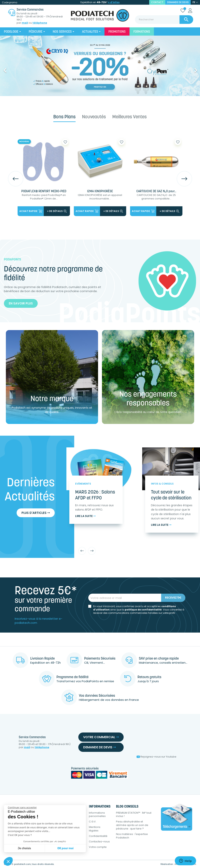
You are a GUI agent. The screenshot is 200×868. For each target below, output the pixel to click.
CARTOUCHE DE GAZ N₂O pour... (156, 191)
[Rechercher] (164, 20)
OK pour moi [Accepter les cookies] (66, 848)
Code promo (10, 2)
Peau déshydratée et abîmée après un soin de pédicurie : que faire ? (132, 825)
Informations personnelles (97, 815)
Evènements (83, 484)
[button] (15, 68)
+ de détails (57, 211)
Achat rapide (31, 211)
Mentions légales (95, 829)
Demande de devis (178, 2)
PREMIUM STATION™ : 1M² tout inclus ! (134, 815)
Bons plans (64, 117)
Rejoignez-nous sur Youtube (156, 757)
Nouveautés (94, 117)
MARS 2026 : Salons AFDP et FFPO (95, 495)
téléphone (40, 23)
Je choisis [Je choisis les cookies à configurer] (24, 848)
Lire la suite (85, 516)
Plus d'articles (36, 513)
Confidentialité (98, 836)
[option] (100, 66)
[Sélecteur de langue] (195, 2)
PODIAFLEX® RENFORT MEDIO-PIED (44, 191)
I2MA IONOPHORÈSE (100, 191)
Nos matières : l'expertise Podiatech (132, 836)
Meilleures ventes (129, 117)
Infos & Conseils (162, 484)
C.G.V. (93, 822)
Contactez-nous (99, 842)
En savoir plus (21, 303)
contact (157, 2)
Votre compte (98, 847)
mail (25, 23)
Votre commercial (101, 737)
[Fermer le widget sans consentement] (22, 808)
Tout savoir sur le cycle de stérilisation (171, 495)
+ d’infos (114, 2)
